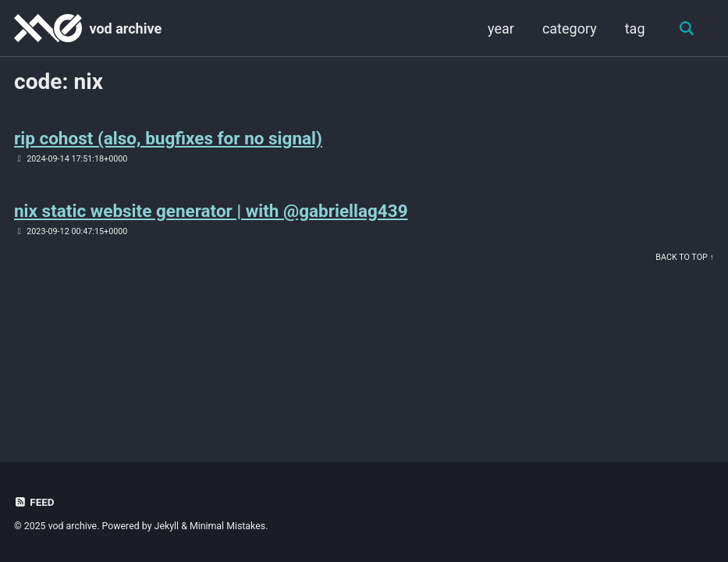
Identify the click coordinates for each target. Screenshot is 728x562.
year (501, 28)
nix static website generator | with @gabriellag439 (211, 211)
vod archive (125, 28)
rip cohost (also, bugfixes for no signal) (168, 138)
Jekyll (167, 526)
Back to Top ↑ (685, 257)
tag (635, 28)
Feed (34, 502)
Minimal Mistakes (227, 526)
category (570, 28)
